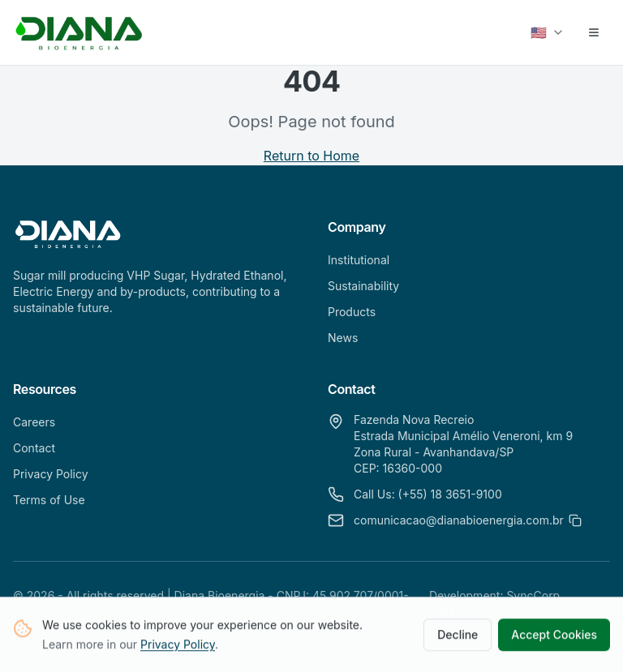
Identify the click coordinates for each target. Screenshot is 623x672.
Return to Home (311, 156)
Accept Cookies (554, 636)
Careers (34, 422)
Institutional (359, 260)
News (343, 338)
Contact (34, 448)
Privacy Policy (178, 646)
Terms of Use (49, 500)
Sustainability (363, 286)
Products (352, 312)
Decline (458, 636)
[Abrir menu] (594, 32)
